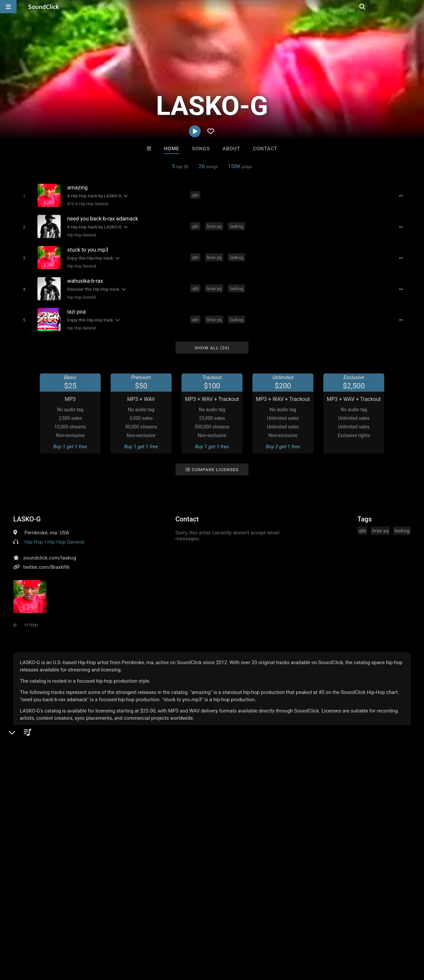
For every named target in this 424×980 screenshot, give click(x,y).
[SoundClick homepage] (44, 7)
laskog (238, 225)
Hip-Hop (34, 537)
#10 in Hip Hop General (87, 204)
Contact (265, 149)
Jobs (91, 941)
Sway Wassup (185, 839)
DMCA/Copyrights (123, 941)
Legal (179, 941)
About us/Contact (59, 941)
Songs (201, 149)
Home (172, 149)
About (231, 149)
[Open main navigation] (8, 7)
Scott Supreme (130, 839)
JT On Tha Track (294, 839)
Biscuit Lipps (239, 839)
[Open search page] (417, 7)
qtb (196, 195)
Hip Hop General (81, 234)
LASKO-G (27, 514)
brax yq (215, 225)
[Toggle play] (23, 196)
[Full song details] (402, 196)
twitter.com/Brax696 (46, 562)
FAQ (28, 941)
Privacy (158, 941)
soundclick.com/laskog (50, 553)
